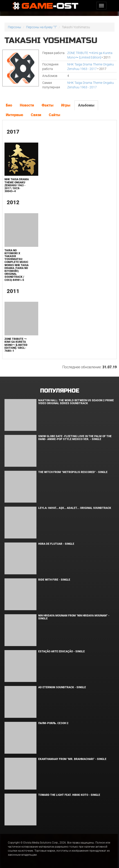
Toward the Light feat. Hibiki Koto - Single (69, 795)
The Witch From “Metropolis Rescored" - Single (73, 472)
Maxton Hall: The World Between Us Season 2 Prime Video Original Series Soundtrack (76, 402)
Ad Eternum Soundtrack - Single (62, 687)
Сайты (55, 115)
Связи (36, 115)
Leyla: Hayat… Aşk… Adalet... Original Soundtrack (75, 508)
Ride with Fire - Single (54, 580)
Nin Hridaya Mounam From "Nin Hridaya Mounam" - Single (74, 617)
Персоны (15, 27)
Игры (66, 105)
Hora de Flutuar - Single (56, 544)
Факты (48, 105)
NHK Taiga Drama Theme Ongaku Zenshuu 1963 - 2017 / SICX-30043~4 (17, 185)
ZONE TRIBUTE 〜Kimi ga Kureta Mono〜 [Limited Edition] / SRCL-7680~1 (16, 345)
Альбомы (86, 105)
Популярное (59, 391)
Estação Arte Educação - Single (62, 651)
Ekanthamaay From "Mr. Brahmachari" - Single (72, 759)
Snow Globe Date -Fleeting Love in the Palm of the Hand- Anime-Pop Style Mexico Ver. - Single (75, 438)
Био (9, 105)
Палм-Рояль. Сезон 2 (53, 723)
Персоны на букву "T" (42, 27)
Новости (27, 105)
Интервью (15, 115)
